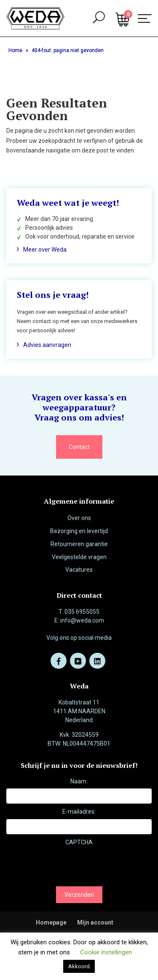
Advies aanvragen (47, 345)
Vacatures (79, 570)
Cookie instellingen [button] (106, 952)
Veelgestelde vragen (79, 557)
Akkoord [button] (79, 966)
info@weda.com (82, 620)
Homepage (51, 922)
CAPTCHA (79, 842)
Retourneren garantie (79, 544)
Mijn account (95, 922)
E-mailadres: (79, 812)
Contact (79, 447)
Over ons (79, 518)
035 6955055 (82, 612)
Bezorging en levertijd (79, 531)
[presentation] (70, 866)
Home (15, 50)
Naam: (79, 781)
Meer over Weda (45, 250)
